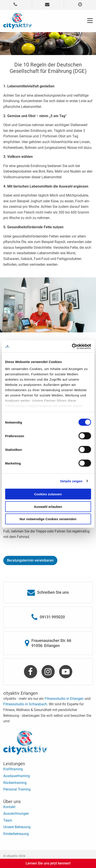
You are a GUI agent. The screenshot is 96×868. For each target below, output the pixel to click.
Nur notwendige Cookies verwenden (48, 519)
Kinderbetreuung (16, 834)
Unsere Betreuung (17, 827)
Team (8, 820)
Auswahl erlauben (48, 506)
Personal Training (17, 789)
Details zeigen (71, 481)
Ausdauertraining (17, 776)
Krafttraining (13, 769)
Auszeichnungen (16, 814)
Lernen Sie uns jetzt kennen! (48, 863)
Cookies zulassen (48, 494)
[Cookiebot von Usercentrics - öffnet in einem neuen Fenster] (72, 346)
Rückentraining (15, 783)
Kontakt (9, 807)
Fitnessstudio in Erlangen (64, 699)
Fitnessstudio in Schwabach (25, 704)
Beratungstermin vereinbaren (30, 560)
